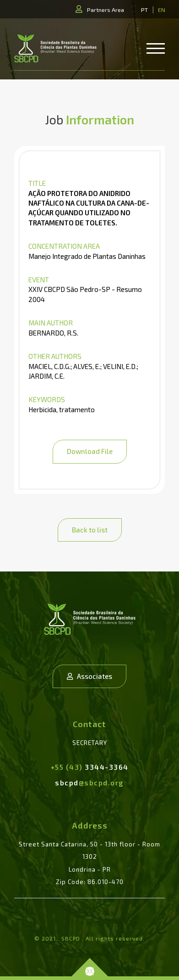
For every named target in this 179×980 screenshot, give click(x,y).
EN (162, 10)
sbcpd (89, 783)
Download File (90, 451)
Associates (89, 676)
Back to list (90, 530)
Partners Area (106, 10)
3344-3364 (90, 767)
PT (144, 10)
